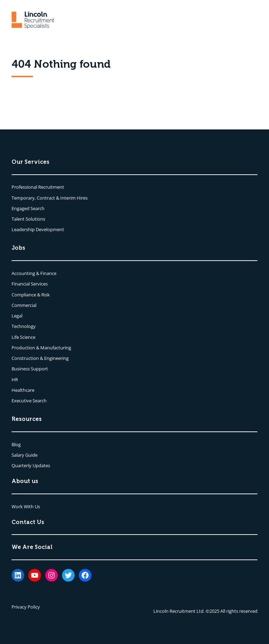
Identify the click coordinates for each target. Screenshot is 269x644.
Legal (17, 316)
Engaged (21, 208)
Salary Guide (25, 455)
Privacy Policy (26, 607)
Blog (16, 444)
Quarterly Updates (31, 465)
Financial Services (30, 284)
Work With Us (26, 507)
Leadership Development (38, 229)
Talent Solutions (28, 219)
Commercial (24, 305)
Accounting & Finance (34, 273)
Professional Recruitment (38, 187)
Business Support (30, 369)
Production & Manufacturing (41, 348)
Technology (24, 326)
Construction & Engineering (40, 358)
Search (37, 208)
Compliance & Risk (31, 295)
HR (15, 380)
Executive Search (29, 401)
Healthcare (23, 390)
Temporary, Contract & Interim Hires (50, 198)
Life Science (23, 337)
